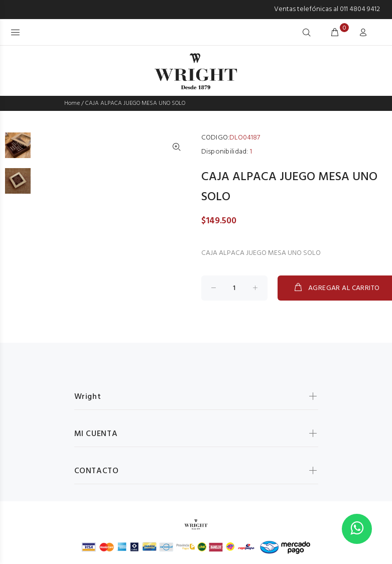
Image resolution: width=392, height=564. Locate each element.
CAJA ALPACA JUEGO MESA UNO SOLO (135, 103)
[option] (18, 150)
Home (72, 103)
